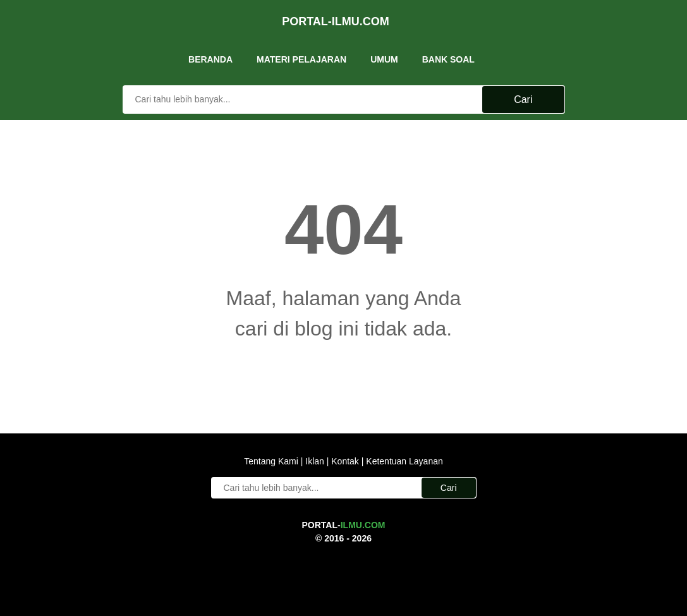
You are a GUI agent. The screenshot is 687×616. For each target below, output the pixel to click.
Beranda (210, 50)
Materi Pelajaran (301, 50)
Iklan (314, 459)
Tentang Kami (272, 459)
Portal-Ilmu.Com (336, 15)
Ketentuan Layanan (403, 459)
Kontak (345, 459)
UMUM (384, 50)
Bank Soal (448, 50)
